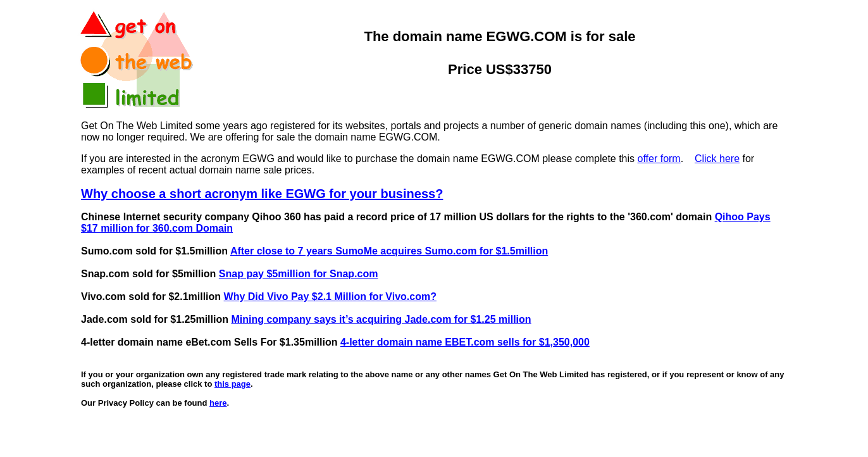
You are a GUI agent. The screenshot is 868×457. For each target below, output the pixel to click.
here (218, 403)
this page (232, 384)
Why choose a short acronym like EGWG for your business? (262, 194)
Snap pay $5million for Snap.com (299, 274)
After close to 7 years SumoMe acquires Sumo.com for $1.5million (389, 251)
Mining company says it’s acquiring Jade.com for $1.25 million (381, 319)
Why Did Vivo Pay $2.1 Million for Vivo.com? (330, 297)
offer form (659, 159)
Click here (717, 159)
